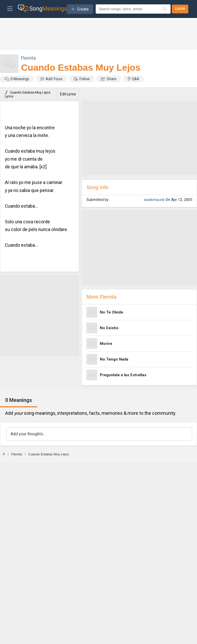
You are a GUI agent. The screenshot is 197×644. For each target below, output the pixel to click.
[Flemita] (17, 454)
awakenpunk (154, 200)
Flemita (28, 58)
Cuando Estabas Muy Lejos (81, 68)
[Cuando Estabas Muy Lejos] (49, 454)
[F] (4, 454)
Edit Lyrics (68, 94)
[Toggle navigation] (10, 9)
